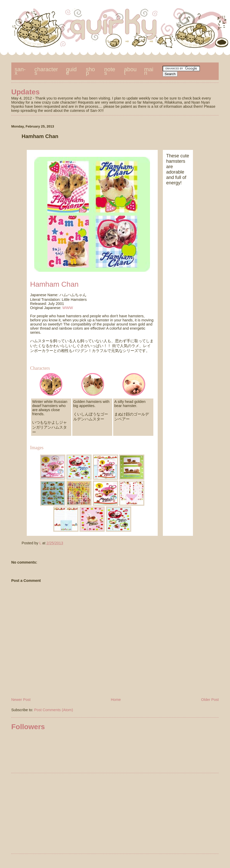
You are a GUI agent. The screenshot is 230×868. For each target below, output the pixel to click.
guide (72, 71)
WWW (68, 308)
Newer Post (21, 700)
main (149, 71)
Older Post (210, 700)
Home (116, 700)
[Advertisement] (115, 814)
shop (90, 71)
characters (46, 71)
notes (110, 71)
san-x (20, 71)
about (130, 71)
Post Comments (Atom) (54, 710)
